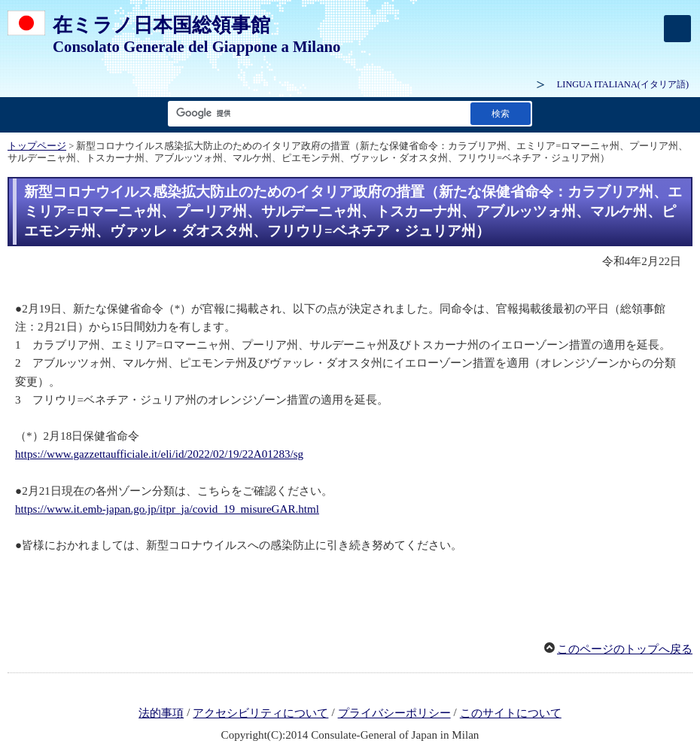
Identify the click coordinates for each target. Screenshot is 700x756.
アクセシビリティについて (260, 713)
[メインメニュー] (677, 29)
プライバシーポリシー (394, 713)
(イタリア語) (623, 84)
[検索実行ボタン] (501, 113)
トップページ (37, 146)
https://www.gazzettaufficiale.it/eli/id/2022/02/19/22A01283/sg (159, 454)
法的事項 (161, 713)
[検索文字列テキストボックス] (316, 113)
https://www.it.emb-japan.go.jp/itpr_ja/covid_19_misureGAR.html (167, 509)
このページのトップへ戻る (625, 649)
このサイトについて (511, 713)
